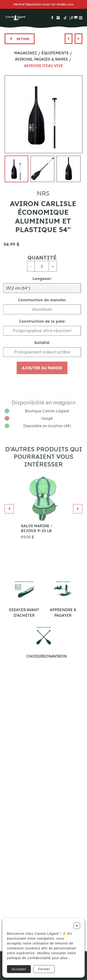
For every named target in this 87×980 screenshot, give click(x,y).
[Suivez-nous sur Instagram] (58, 18)
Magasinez (26, 53)
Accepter (19, 969)
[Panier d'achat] (76, 17)
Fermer (44, 969)
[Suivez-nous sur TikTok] (65, 18)
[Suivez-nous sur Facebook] (52, 18)
